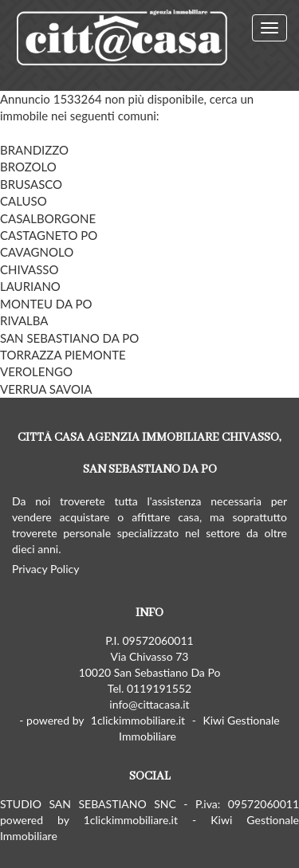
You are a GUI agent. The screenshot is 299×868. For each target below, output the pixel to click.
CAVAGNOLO (37, 252)
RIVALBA (24, 320)
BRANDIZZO (34, 150)
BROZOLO (28, 167)
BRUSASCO (31, 184)
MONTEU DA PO (46, 304)
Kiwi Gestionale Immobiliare (199, 728)
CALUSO (24, 201)
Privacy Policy (45, 569)
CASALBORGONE (48, 218)
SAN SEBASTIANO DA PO (69, 338)
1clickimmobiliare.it (138, 720)
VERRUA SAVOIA (46, 389)
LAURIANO (30, 286)
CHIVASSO (29, 269)
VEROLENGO (36, 371)
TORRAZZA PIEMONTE (63, 355)
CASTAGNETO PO (49, 235)
